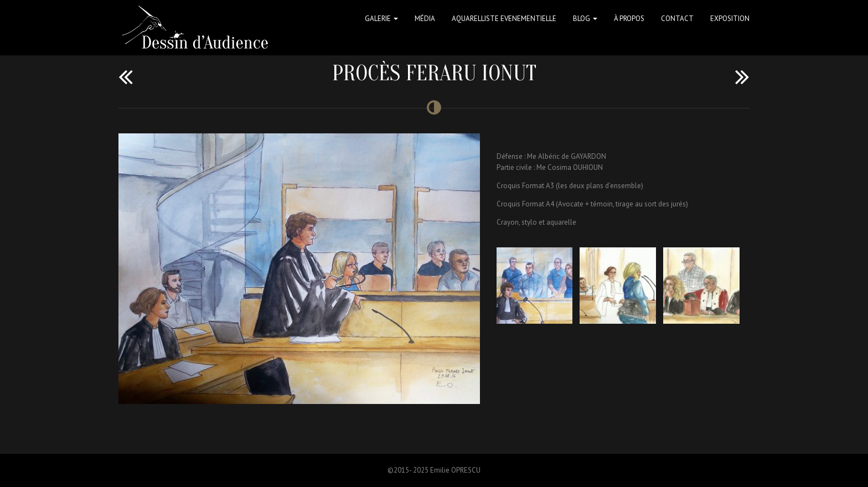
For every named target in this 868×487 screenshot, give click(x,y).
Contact (677, 19)
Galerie (381, 19)
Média (425, 19)
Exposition (730, 19)
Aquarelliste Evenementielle (504, 19)
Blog (585, 19)
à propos (629, 19)
